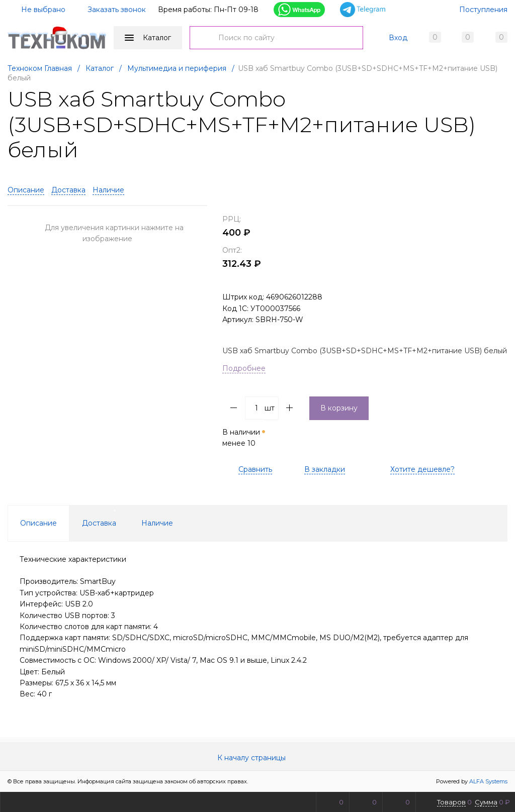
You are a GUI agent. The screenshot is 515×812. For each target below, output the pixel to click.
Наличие (108, 190)
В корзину (339, 408)
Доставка (68, 190)
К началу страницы (257, 758)
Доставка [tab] (99, 523)
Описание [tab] (38, 523)
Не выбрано (37, 10)
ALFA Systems (488, 781)
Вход (398, 38)
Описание (26, 190)
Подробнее (244, 368)
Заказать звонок (117, 10)
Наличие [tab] (157, 523)
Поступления (483, 10)
